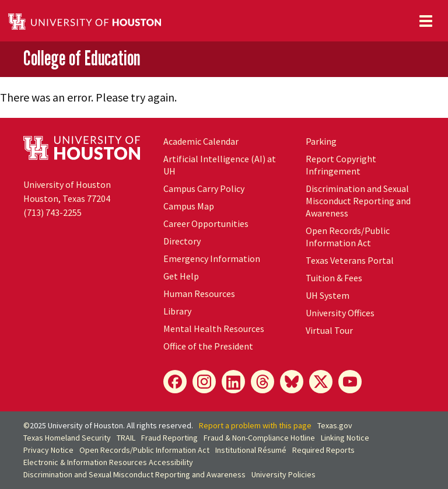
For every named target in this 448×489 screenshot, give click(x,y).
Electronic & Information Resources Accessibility (108, 462)
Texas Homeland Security (67, 438)
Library (177, 311)
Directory (182, 241)
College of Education (82, 58)
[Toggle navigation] (426, 21)
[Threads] (262, 382)
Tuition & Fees (334, 278)
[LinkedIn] (233, 382)
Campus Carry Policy (204, 188)
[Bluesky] (292, 382)
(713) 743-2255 (52, 212)
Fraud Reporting (169, 438)
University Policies (283, 474)
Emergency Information (212, 259)
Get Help (181, 276)
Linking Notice (345, 438)
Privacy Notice (48, 450)
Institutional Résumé (251, 450)
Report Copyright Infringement (341, 165)
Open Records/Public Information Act (348, 237)
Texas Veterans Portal (350, 260)
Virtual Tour (329, 330)
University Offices (340, 313)
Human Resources (199, 294)
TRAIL (126, 438)
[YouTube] (350, 382)
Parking (321, 141)
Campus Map (189, 206)
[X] (321, 382)
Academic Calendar (201, 141)
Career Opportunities (206, 223)
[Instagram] (204, 382)
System (328, 295)
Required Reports (323, 450)
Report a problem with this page (255, 425)
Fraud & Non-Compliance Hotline (259, 438)
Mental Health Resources (214, 329)
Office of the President (208, 346)
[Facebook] (175, 382)
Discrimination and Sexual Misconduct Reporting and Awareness (358, 201)
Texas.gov (335, 425)
